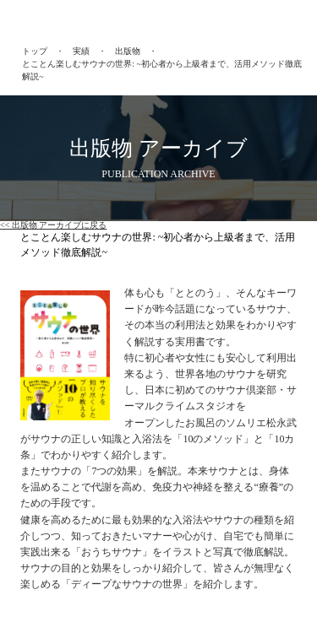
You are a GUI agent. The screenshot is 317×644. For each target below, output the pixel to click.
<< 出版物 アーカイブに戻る (53, 225)
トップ (35, 51)
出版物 (128, 51)
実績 (81, 51)
